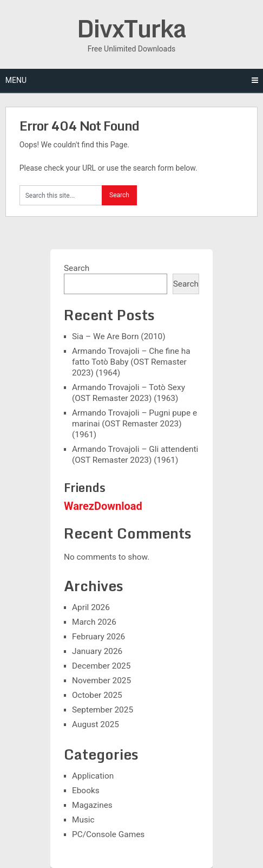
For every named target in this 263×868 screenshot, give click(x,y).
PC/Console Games (108, 834)
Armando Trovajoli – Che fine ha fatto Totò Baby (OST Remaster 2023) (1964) (131, 362)
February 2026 (98, 637)
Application (93, 776)
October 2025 (97, 695)
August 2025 (96, 724)
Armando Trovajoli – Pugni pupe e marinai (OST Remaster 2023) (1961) (134, 424)
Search (77, 268)
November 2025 (101, 681)
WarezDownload (103, 506)
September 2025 (103, 710)
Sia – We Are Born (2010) (119, 336)
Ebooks (86, 791)
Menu (16, 80)
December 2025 (101, 666)
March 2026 (94, 622)
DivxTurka (131, 28)
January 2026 (97, 651)
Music (83, 820)
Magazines (92, 805)
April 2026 (91, 607)
